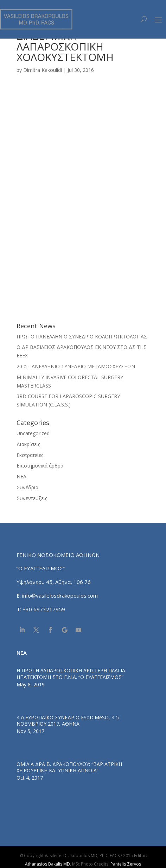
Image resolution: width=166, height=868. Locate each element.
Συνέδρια (27, 487)
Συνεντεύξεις (32, 498)
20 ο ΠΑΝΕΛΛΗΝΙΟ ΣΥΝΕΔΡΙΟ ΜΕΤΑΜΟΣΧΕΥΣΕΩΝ (76, 366)
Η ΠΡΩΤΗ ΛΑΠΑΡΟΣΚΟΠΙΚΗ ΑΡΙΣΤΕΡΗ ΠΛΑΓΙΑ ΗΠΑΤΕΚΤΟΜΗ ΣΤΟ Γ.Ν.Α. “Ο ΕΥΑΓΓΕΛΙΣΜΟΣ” (71, 674)
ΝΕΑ (21, 476)
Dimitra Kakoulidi (43, 70)
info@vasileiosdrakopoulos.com (60, 596)
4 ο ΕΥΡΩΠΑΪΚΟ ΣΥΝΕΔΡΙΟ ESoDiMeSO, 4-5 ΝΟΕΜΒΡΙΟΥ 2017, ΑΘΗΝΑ (68, 721)
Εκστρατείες (30, 455)
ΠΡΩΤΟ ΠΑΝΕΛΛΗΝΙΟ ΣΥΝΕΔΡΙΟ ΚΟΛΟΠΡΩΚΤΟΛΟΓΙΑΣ (82, 337)
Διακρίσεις (28, 444)
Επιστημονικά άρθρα (40, 466)
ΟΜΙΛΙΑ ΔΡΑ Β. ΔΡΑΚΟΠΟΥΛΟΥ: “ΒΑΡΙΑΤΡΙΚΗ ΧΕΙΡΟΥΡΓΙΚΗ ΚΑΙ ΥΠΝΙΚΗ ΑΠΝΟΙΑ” (69, 767)
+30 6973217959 (44, 609)
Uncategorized (33, 433)
